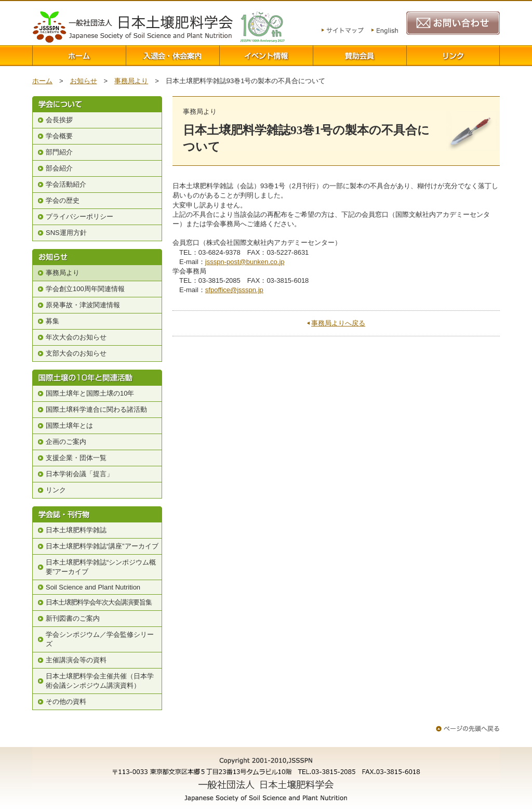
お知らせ (84, 81)
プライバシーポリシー (79, 217)
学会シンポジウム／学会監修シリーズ (100, 639)
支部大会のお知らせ (76, 353)
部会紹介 (59, 168)
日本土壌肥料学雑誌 (76, 530)
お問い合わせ (453, 23)
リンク (453, 56)
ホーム (79, 56)
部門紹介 (59, 152)
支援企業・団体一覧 (76, 458)
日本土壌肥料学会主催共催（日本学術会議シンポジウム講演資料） (100, 681)
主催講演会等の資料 (76, 660)
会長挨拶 (59, 120)
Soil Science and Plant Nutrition (93, 587)
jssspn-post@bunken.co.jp (245, 262)
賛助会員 (360, 56)
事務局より (131, 81)
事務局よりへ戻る (338, 323)
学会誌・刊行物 (97, 514)
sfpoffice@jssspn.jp (234, 290)
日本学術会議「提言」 (79, 474)
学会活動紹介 (66, 184)
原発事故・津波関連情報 (83, 305)
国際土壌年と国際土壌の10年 (90, 393)
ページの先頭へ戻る (468, 729)
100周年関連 (262, 27)
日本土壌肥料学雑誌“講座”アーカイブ (102, 546)
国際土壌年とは (69, 425)
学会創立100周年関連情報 (85, 289)
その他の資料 (66, 702)
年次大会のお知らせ (76, 337)
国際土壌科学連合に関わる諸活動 (96, 409)
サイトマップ (343, 31)
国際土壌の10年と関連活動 (97, 378)
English (385, 31)
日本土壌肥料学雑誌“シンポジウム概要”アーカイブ (101, 567)
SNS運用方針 (66, 233)
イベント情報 (266, 56)
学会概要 (59, 136)
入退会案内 (172, 56)
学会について (97, 104)
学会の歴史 (63, 200)
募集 (52, 321)
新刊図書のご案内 (73, 618)
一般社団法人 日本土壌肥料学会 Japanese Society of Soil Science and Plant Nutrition (132, 27)
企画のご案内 (66, 442)
